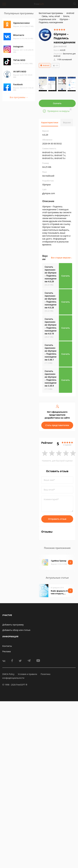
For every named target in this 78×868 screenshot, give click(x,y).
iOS (56, 65)
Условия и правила (27, 674)
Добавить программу (13, 625)
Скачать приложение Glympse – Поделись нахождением (51, 274)
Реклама (7, 651)
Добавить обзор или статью (16, 630)
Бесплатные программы (51, 13)
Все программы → (19, 97)
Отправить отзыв (57, 519)
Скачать (57, 103)
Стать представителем (57, 425)
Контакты (7, 646)
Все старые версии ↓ (62, 258)
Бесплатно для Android (65, 55)
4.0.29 (59, 50)
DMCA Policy (8, 674)
